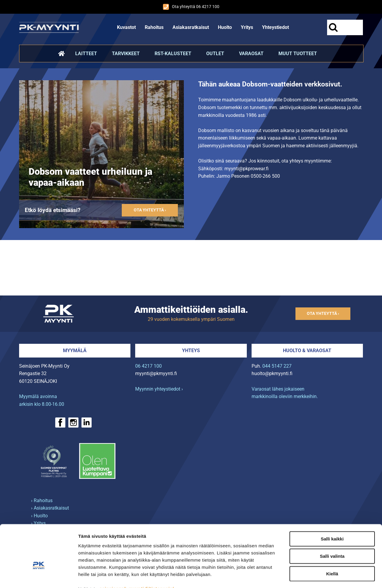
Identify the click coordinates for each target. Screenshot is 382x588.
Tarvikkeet (126, 54)
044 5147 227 (277, 366)
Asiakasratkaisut (191, 27)
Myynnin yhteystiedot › (159, 389)
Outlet (215, 54)
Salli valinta (332, 520)
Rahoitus (154, 27)
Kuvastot (126, 27)
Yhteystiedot (275, 27)
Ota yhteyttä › (150, 210)
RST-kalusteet (173, 54)
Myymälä (75, 351)
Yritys (247, 27)
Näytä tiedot (319, 576)
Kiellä (332, 537)
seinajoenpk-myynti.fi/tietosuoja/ (137, 552)
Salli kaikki (332, 502)
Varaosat (251, 54)
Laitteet (86, 54)
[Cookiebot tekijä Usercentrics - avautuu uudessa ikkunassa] (39, 576)
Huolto (225, 27)
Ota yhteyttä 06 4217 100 (191, 7)
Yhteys (191, 351)
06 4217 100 (148, 366)
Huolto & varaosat (307, 351)
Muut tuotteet (298, 54)
